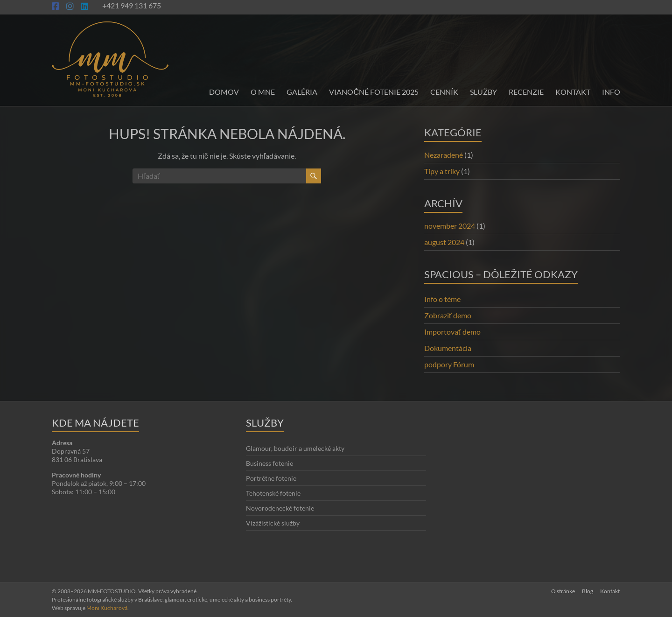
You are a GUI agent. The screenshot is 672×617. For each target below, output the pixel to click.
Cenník (444, 92)
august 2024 (444, 242)
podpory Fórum (449, 364)
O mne (263, 92)
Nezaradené (444, 155)
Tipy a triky (442, 171)
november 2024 (450, 226)
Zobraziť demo (448, 315)
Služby (483, 92)
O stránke (563, 591)
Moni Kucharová (107, 608)
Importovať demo (452, 332)
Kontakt (573, 92)
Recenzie (526, 92)
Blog (588, 591)
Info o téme (442, 299)
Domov (224, 92)
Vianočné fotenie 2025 (374, 92)
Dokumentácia (448, 348)
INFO (611, 92)
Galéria (302, 92)
